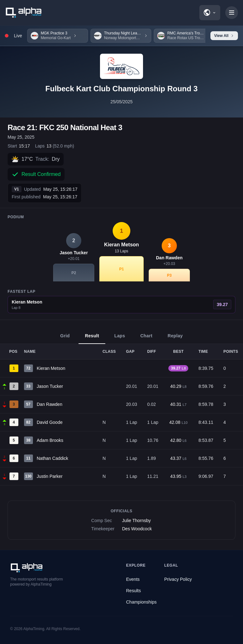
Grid (65, 339)
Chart (146, 339)
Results (134, 591)
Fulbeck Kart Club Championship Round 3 (121, 89)
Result (92, 339)
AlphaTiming (34, 629)
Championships (142, 602)
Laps (120, 339)
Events (133, 579)
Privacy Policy (178, 579)
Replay (175, 339)
